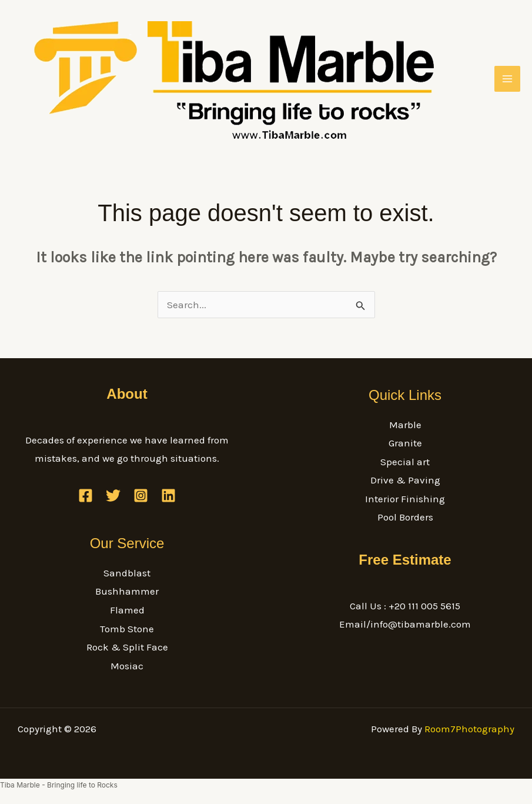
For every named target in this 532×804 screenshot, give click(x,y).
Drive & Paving (405, 480)
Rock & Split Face (127, 647)
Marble (405, 425)
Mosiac (127, 666)
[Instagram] (141, 496)
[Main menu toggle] (507, 79)
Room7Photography (469, 729)
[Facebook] (86, 496)
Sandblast (127, 573)
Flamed (127, 610)
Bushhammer (127, 591)
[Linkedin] (168, 496)
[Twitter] (113, 496)
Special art (405, 462)
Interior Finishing (405, 499)
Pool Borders (405, 517)
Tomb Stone (127, 629)
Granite (405, 443)
